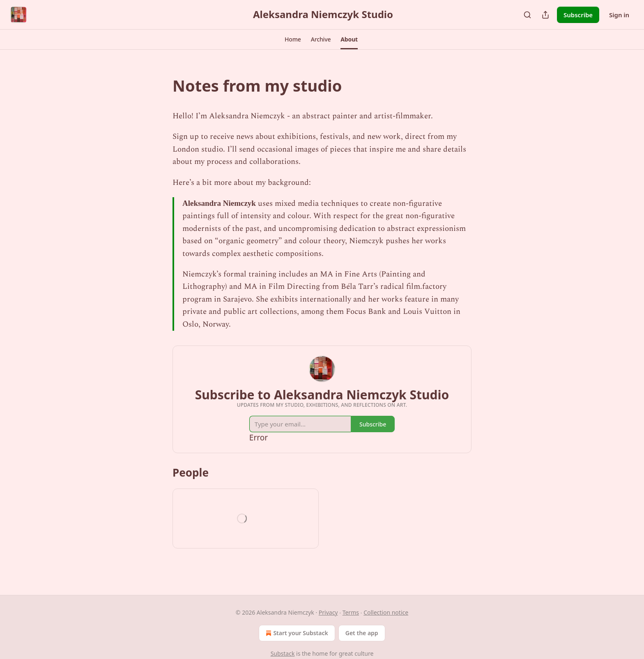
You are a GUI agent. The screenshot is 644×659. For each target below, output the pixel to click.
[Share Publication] (545, 15)
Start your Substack (296, 633)
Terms (351, 612)
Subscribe (578, 15)
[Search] (527, 15)
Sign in (619, 15)
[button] (293, 39)
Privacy (328, 612)
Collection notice (386, 612)
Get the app (362, 633)
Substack (283, 653)
